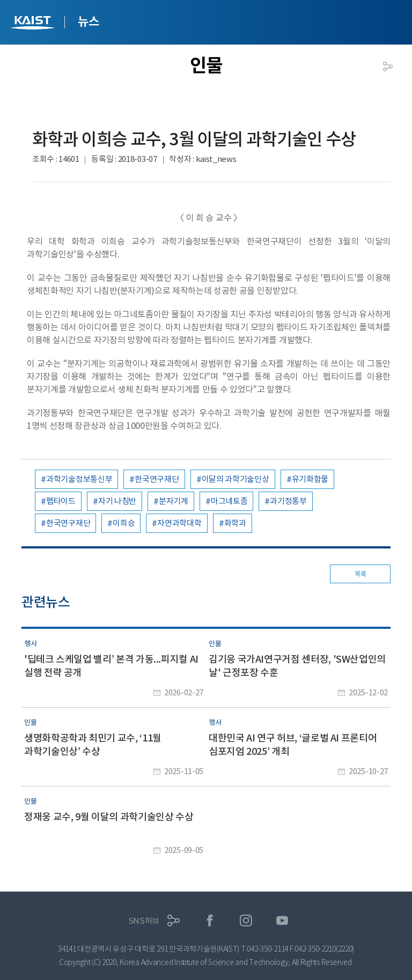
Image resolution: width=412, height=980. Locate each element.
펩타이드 (61, 501)
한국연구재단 (157, 479)
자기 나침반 (117, 501)
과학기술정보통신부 (79, 479)
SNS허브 (144, 921)
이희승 (124, 523)
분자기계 (174, 501)
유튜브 (282, 921)
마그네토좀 (229, 501)
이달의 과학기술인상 (236, 479)
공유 (388, 66)
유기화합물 (310, 479)
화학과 (235, 523)
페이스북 (210, 921)
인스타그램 (246, 921)
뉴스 (88, 21)
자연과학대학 (179, 523)
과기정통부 (288, 501)
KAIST (34, 24)
